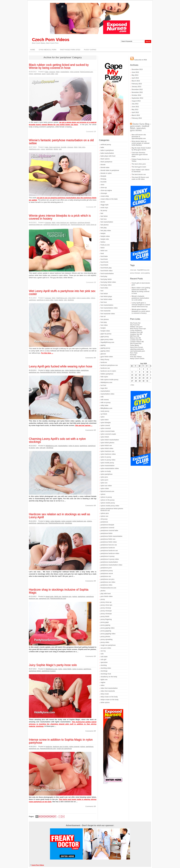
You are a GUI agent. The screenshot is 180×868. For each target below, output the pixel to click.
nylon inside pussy (107, 463)
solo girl (43, 448)
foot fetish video (106, 299)
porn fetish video (107, 596)
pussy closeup (106, 608)
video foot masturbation (109, 688)
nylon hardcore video (73, 370)
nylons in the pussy (107, 500)
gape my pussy (106, 334)
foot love (104, 302)
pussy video (50, 74)
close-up (104, 188)
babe (47, 72)
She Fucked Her (136, 344)
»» (63, 816)
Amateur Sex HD (136, 334)
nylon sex (104, 483)
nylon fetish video (107, 448)
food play (104, 276)
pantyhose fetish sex (36, 225)
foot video (104, 325)
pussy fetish (105, 617)
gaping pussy (105, 348)
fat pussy (104, 210)
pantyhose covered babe (109, 531)
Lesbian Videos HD (137, 342)
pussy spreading (106, 639)
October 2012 (136, 95)
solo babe (104, 657)
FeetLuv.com (105, 245)
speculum (104, 662)
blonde (103, 165)
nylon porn (104, 480)
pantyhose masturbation (109, 562)
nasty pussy (105, 411)
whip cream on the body (109, 697)
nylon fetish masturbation (110, 440)
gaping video (105, 351)
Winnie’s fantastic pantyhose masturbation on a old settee (61, 142)
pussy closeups (62, 372)
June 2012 (135, 107)
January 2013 (136, 87)
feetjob (103, 233)
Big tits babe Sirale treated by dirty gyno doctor (141, 149)
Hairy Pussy (105, 360)
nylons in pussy (106, 497)
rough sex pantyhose (64, 749)
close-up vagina (106, 190)
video (79, 372)
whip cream (105, 694)
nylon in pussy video (83, 298)
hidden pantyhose (107, 374)
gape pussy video (107, 339)
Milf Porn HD (135, 336)
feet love (104, 219)
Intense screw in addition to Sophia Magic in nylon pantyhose (61, 741)
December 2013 (137, 69)
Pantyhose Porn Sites (70, 50)
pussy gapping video (108, 634)
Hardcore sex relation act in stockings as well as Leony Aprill (59, 516)
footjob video (105, 331)
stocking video (106, 668)
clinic (102, 185)
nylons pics (105, 513)
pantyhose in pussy (49, 671)
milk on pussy (105, 403)
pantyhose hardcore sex (51, 225)
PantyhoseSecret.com (78, 225)
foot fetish (104, 294)
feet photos (105, 225)
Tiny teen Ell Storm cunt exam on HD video (140, 178)
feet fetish (104, 216)
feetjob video (105, 236)
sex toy (103, 651)
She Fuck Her (135, 325)
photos (56, 149)
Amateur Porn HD (136, 332)
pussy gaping (59, 300)
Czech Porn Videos (51, 40)
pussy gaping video (107, 628)
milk (102, 397)
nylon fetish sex (106, 446)
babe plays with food (108, 156)
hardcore (49, 747)
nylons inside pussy (108, 503)
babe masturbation (107, 153)
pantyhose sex (65, 225)
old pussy (104, 519)
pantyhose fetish (35, 671)
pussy (44, 74)
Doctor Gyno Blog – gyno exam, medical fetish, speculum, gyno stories (141, 127)
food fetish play (106, 268)
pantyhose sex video (108, 582)
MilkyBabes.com (106, 408)
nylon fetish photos (107, 443)
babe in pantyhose (107, 150)
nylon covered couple (108, 434)
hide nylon (82, 147)
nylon (60, 669)
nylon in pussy (74, 446)
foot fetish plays (106, 296)
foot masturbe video (108, 314)
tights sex (104, 680)
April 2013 (135, 78)
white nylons (105, 703)
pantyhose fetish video (109, 542)
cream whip (105, 196)
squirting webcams (137, 349)
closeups (52, 72)
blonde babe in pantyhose (110, 170)
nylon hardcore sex (63, 223)
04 (46, 816)
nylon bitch (104, 420)
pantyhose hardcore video (110, 553)
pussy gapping (106, 631)
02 (40, 816)
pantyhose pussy (107, 571)
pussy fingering (106, 619)
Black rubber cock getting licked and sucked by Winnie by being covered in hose (59, 66)
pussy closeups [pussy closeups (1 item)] (135, 273)
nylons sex (104, 516)
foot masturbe (105, 311)
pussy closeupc (106, 611)
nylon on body (106, 471)
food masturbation (107, 274)
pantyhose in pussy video (45, 300)
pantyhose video (106, 585)
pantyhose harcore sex (109, 545)
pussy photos (105, 637)
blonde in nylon (106, 173)
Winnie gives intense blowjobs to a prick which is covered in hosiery (60, 217)
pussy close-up (91, 225)
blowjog (103, 179)
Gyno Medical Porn (47, 50)
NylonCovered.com (86, 72)
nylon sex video (106, 486)
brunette (64, 147)
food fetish (104, 265)
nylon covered (75, 72)
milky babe (104, 405)
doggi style (49, 597)
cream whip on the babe (109, 199)
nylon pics (104, 477)
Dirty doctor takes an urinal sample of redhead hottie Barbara (140, 143)
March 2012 (136, 115)
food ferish (104, 262)
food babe (104, 256)
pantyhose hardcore (108, 548)
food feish (104, 259)
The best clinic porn (139, 164)
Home (33, 50)
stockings (71, 300)
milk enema (105, 400)
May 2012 (135, 110)
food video (104, 288)
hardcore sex (67, 597)
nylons (31, 74)
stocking (104, 665)
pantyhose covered (107, 528)
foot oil (103, 317)
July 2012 (135, 104)
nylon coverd (105, 425)
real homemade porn (137, 351)
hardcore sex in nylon (60, 747)
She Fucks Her (135, 323)
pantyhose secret (107, 574)
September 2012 (137, 98)
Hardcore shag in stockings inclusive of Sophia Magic (59, 591)
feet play (104, 228)
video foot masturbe (108, 691)
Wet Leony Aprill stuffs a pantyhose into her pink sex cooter (62, 292)
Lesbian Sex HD (136, 340)
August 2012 (136, 101)
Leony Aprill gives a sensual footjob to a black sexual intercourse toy (141, 305)
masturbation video (107, 394)
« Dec (132, 385)
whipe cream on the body (109, 700)
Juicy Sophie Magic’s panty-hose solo (53, 665)
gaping (103, 345)
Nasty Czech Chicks (137, 359)
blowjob (103, 176)
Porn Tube (134, 353)
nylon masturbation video (110, 468)
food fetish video (106, 271)
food (102, 253)
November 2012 (137, 92)
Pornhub (133, 355)
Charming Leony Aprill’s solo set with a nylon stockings (57, 440)
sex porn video (106, 648)
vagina (103, 682)
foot (102, 291)
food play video (106, 285)
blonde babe (105, 167)
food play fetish (106, 279)
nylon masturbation (107, 466)
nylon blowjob (55, 521)
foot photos (105, 319)
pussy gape (105, 622)
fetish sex (58, 597)
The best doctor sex (139, 174)
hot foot (103, 385)
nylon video (105, 489)
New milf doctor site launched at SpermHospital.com (139, 137)
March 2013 (136, 81)
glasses (103, 354)
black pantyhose (55, 147)
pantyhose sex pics (107, 579)
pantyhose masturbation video (111, 565)
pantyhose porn (106, 568)
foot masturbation (107, 305)
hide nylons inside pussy (109, 380)
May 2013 (135, 75)
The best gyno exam (139, 167)
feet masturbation (107, 222)
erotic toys (104, 208)
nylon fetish (72, 298)
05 (49, 816)
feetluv (103, 242)
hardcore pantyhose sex (109, 365)
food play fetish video (108, 282)
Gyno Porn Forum (136, 347)
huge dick (104, 388)
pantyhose (37, 74)
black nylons (105, 159)
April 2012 (135, 112)
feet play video (106, 231)
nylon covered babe (108, 431)
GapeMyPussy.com (107, 342)
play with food (106, 594)
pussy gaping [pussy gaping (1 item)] (145, 273)
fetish (58, 72)
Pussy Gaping (90, 50)
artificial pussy (106, 145)
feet (102, 213)
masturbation (65, 72)
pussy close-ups (106, 605)
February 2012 (137, 118)
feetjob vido (105, 239)
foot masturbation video (109, 308)
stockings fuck (106, 674)
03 (43, 816)
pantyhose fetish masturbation (111, 536)
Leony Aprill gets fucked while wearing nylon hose (60, 366)
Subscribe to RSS (138, 60)
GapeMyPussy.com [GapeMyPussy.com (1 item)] (143, 270)
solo (57, 74)
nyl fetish (104, 414)
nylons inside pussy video (110, 506)
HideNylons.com (34, 149)
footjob (103, 328)
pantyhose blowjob (84, 223)
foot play (104, 322)
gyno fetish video (107, 357)
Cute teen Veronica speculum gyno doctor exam (140, 155)
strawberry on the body (109, 677)
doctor (103, 202)
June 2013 (135, 72)
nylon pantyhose (106, 474)
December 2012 (137, 89)
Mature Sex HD (135, 338)
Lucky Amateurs (136, 331)
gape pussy (105, 337)
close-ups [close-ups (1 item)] (133, 270)
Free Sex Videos (136, 357)
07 (55, 816)
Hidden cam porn (136, 327)
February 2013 (137, 84)
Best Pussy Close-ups (138, 329)
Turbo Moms (135, 345)
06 (52, 816)
